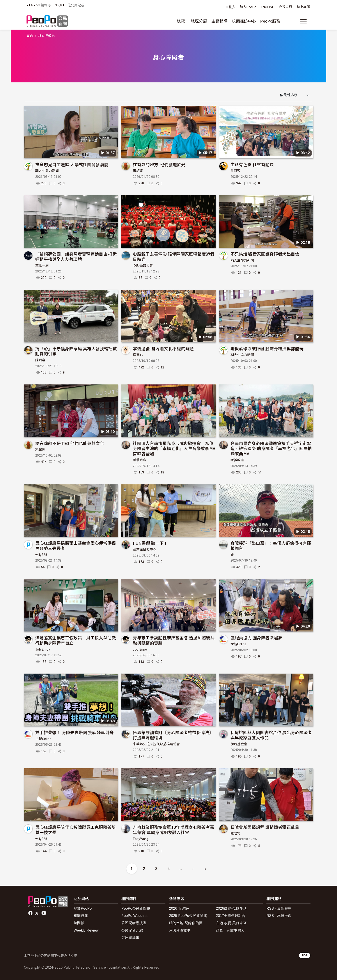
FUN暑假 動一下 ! (150, 543)
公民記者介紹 (132, 930)
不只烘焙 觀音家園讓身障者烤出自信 (265, 254)
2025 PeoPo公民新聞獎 (188, 916)
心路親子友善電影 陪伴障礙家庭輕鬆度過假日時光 (174, 256)
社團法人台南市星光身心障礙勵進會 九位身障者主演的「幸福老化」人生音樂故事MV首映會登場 (174, 448)
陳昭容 (40, 360)
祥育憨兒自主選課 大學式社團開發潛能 (72, 164)
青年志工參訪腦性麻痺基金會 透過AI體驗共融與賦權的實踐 (174, 640)
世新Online (239, 644)
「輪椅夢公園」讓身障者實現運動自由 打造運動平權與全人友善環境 (76, 256)
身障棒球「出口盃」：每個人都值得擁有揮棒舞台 (271, 545)
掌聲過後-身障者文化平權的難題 (163, 348)
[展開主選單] (303, 21)
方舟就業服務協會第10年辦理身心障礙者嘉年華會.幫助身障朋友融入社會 (173, 830)
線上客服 (303, 7)
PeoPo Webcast (134, 916)
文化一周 (42, 265)
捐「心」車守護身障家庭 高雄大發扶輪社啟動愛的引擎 (76, 351)
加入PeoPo (248, 7)
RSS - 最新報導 (279, 908)
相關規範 (81, 916)
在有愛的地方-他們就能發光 (159, 164)
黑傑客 (236, 171)
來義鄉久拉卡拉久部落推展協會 (156, 744)
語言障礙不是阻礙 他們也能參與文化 (70, 443)
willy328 (41, 555)
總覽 (181, 21)
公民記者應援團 (134, 923)
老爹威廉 (139, 460)
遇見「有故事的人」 (232, 930)
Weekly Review (86, 930)
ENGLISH (268, 7)
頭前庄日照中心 (145, 550)
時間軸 (79, 923)
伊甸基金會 (239, 744)
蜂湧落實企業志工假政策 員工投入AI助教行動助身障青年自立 (76, 640)
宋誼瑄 (138, 171)
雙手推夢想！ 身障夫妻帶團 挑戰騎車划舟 (74, 732)
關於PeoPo (83, 908)
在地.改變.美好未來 (231, 923)
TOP (305, 955)
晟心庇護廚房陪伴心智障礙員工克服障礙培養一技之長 (76, 830)
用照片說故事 (180, 930)
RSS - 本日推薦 (279, 916)
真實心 (138, 355)
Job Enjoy (43, 649)
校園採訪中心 (244, 21)
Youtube (44, 913)
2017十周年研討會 (231, 916)
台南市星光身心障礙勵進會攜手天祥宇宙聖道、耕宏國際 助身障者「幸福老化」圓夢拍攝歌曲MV (271, 448)
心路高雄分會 (143, 265)
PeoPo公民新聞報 (136, 908)
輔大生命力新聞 (47, 171)
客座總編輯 (130, 938)
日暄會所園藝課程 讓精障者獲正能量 (265, 827)
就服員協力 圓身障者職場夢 (256, 638)
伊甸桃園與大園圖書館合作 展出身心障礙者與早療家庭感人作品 (271, 735)
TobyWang (141, 839)
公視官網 (285, 7)
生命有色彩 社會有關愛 (252, 164)
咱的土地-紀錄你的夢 (186, 923)
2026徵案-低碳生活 (231, 908)
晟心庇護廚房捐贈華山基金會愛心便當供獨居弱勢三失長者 (76, 545)
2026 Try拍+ (179, 908)
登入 (232, 7)
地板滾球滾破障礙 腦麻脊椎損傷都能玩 (267, 348)
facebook (31, 913)
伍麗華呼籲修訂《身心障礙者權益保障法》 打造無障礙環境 (173, 735)
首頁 (30, 36)
